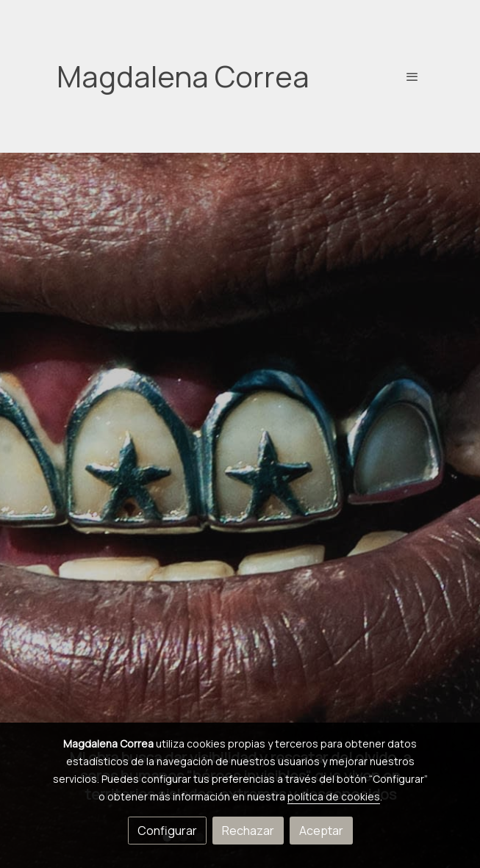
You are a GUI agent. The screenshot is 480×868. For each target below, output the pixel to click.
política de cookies (334, 796)
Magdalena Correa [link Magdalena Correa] (183, 76)
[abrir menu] (412, 76)
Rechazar (248, 831)
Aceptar (321, 831)
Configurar (167, 831)
